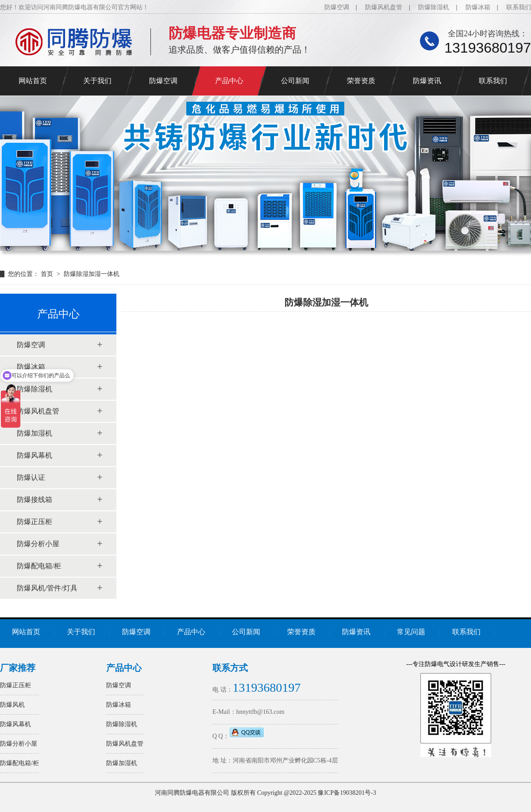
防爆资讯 (427, 81)
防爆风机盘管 (384, 7)
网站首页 (33, 81)
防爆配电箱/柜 (39, 566)
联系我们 (519, 7)
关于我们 (97, 81)
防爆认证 (31, 477)
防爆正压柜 (35, 522)
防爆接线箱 (35, 500)
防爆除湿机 (434, 7)
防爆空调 (337, 7)
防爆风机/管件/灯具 (47, 588)
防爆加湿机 (35, 433)
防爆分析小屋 (38, 544)
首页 (48, 274)
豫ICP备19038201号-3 (347, 793)
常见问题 (411, 632)
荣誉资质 (361, 81)
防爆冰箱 (478, 7)
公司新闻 (295, 81)
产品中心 (229, 81)
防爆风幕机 (35, 455)
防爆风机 (12, 705)
